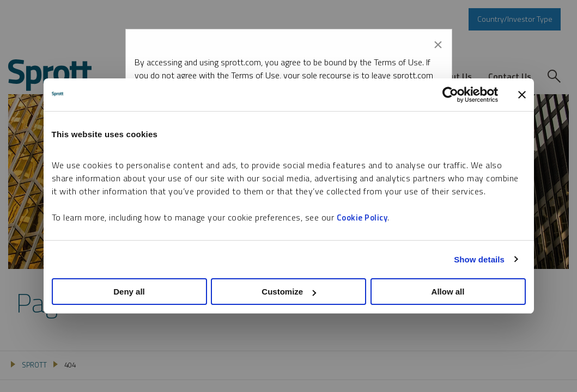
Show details (479, 259)
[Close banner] (522, 95)
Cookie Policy (362, 218)
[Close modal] (438, 42)
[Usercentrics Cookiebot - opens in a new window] (450, 95)
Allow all (448, 292)
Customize (289, 292)
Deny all (129, 292)
